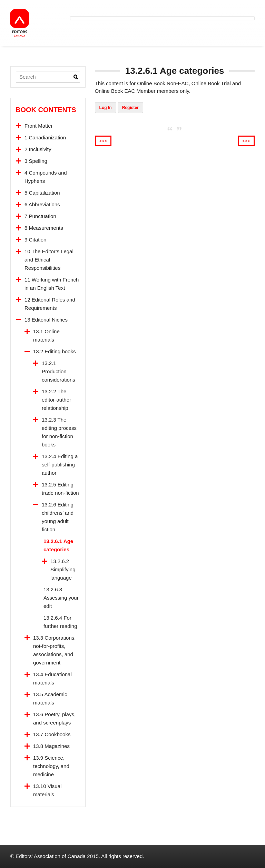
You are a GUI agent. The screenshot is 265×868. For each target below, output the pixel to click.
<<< (103, 141)
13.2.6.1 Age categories (58, 545)
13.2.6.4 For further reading (60, 622)
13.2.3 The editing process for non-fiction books (59, 432)
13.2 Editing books (54, 351)
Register (130, 108)
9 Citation (35, 240)
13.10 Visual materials (47, 790)
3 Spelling (36, 161)
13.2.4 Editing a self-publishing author (60, 465)
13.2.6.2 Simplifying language (63, 569)
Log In (106, 108)
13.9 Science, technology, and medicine (51, 766)
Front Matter (39, 126)
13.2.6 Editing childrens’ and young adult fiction (58, 517)
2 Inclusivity (38, 149)
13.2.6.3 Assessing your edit (61, 598)
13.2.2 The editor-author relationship (56, 400)
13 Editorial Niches (46, 320)
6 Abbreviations (42, 204)
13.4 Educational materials (52, 678)
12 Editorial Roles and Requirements (50, 304)
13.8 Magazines (51, 746)
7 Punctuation (40, 216)
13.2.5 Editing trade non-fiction (60, 489)
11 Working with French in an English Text (52, 284)
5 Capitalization (42, 193)
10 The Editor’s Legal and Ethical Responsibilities (49, 260)
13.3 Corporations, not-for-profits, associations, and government (54, 650)
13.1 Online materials (46, 336)
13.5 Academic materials (50, 698)
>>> (246, 141)
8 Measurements (44, 228)
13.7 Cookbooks (52, 734)
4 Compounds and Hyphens (46, 177)
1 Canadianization (45, 137)
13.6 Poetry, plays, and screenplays (54, 718)
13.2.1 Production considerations (58, 371)
